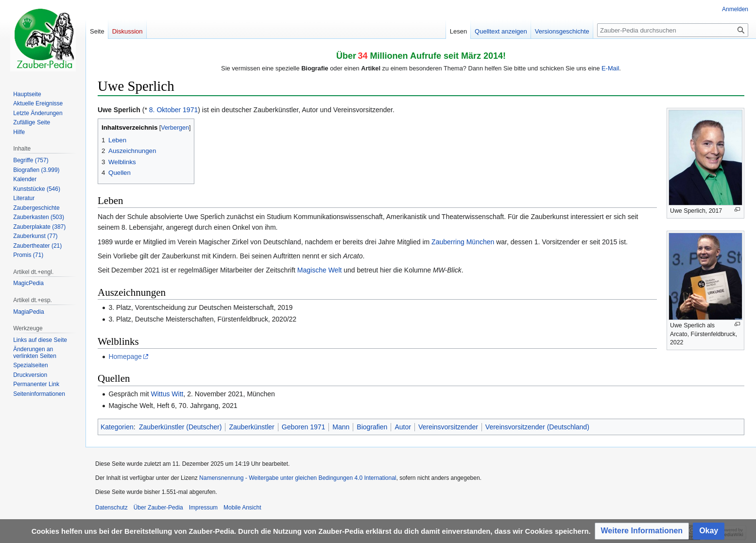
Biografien (372, 427)
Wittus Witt (167, 394)
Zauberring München (463, 242)
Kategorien (117, 427)
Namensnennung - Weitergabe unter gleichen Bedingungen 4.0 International (298, 478)
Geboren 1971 (304, 427)
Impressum (203, 508)
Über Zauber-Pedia (158, 508)
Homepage (125, 356)
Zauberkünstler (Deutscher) (180, 427)
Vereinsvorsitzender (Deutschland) (537, 427)
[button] (642, 531)
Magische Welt (320, 270)
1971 (190, 110)
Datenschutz (112, 508)
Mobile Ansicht (242, 508)
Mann (341, 427)
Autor (403, 427)
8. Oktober (165, 110)
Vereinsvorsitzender (448, 427)
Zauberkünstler (251, 427)
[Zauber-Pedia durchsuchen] (673, 30)
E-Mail (610, 68)
